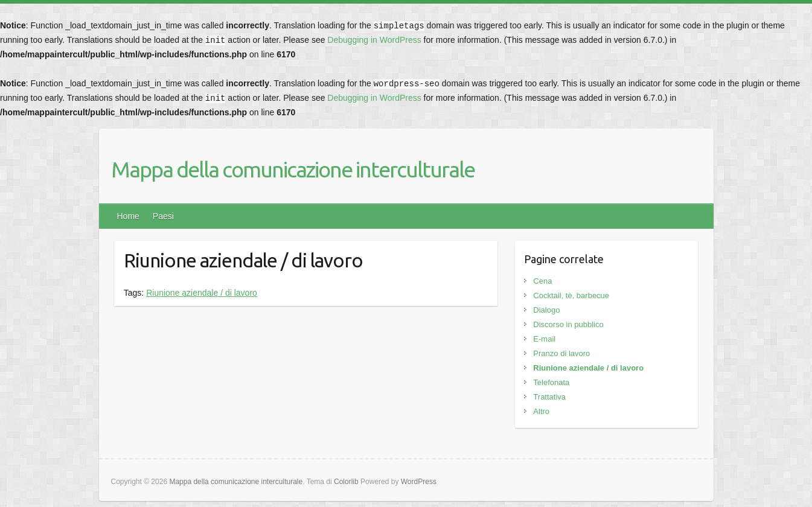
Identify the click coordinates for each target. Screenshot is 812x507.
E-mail (544, 339)
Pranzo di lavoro (561, 353)
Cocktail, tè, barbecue (571, 295)
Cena (542, 281)
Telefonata (551, 382)
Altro (541, 411)
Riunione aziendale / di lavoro (202, 293)
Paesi (163, 216)
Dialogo (546, 310)
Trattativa (549, 397)
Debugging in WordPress (374, 40)
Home (128, 216)
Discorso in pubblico (568, 324)
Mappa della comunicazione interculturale (293, 169)
